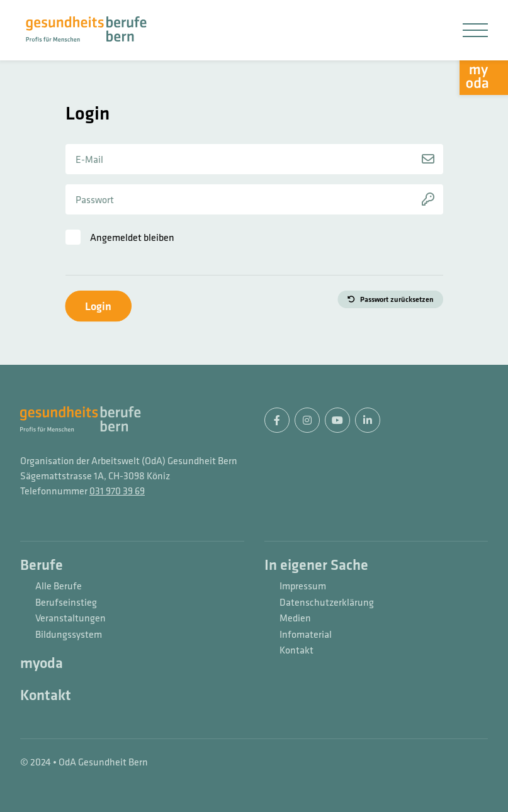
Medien (295, 618)
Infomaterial (306, 635)
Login (98, 306)
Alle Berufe (59, 586)
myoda (42, 664)
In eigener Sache (316, 565)
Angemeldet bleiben (132, 237)
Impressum (303, 586)
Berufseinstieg (66, 603)
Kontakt (46, 696)
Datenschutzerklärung (327, 603)
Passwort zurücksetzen (397, 299)
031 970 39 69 (117, 491)
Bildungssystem (69, 635)
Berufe (42, 565)
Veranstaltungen (71, 618)
